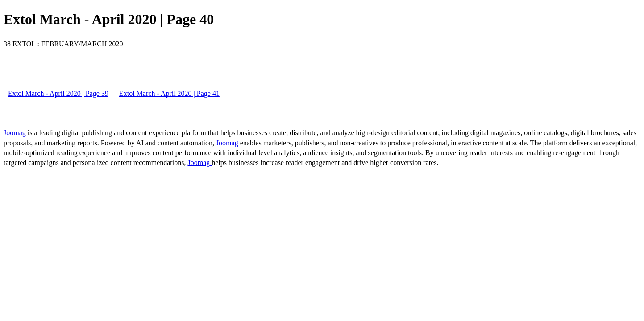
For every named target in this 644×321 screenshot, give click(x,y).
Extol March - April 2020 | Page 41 (169, 93)
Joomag (16, 133)
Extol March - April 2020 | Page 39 (58, 93)
